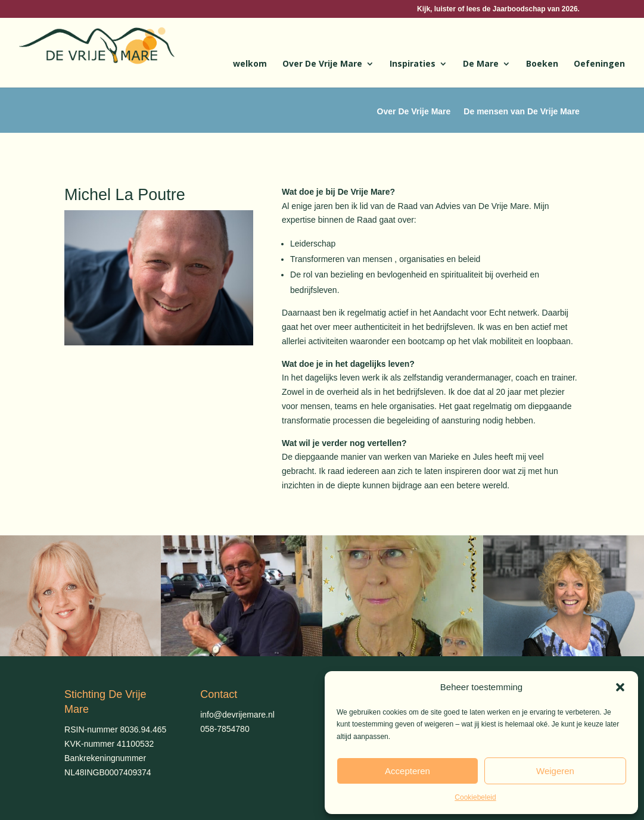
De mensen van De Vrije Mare (522, 112)
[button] (620, 687)
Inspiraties (413, 64)
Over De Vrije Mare (322, 64)
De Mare (481, 64)
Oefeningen (599, 64)
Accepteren (407, 771)
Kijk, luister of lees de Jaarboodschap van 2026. (498, 9)
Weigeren (555, 771)
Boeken (542, 64)
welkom (250, 64)
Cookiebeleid (475, 797)
